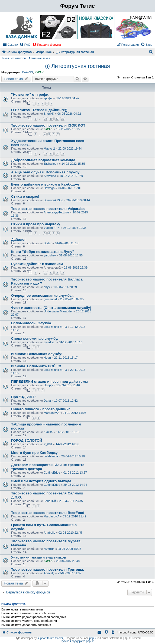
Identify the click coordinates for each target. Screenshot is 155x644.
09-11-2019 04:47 (68, 98)
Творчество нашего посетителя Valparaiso (48, 209)
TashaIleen (51, 164)
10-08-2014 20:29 (65, 287)
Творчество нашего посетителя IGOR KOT (48, 125)
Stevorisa (50, 176)
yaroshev (50, 255)
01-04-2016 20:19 (67, 243)
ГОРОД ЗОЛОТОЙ (27, 440)
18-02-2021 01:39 (71, 176)
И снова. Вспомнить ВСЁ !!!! (36, 366)
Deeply (48, 385)
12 (46, 154)
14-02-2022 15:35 (73, 164)
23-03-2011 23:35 (71, 501)
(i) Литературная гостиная (77, 66)
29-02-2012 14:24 (75, 485)
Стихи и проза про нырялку (36, 224)
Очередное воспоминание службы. (42, 295)
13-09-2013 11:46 (68, 385)
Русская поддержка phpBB (77, 641)
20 (57, 119)
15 (63, 154)
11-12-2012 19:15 (68, 432)
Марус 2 (49, 148)
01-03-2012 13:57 (75, 473)
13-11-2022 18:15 (68, 129)
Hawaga (49, 188)
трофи (48, 98)
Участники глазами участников (39, 557)
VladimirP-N (52, 228)
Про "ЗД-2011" (24, 397)
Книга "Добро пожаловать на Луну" (43, 252)
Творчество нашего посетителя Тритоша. (48, 569)
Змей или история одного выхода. (42, 481)
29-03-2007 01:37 (70, 573)
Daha (47, 401)
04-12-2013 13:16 (71, 342)
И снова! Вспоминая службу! (37, 354)
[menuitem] (25, 45)
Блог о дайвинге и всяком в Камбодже (45, 184)
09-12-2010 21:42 (74, 516)
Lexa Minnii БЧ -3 (55, 327)
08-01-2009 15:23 (70, 549)
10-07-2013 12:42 (66, 401)
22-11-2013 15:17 (66, 358)
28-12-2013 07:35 (72, 299)
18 (46, 119)
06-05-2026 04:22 (69, 114)
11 (46, 273)
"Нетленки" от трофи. (30, 95)
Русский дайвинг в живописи (37, 264)
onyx (47, 287)
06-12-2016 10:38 (75, 228)
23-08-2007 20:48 (68, 561)
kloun (47, 358)
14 (57, 154)
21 (63, 119)
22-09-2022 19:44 (70, 148)
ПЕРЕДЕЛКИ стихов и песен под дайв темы (50, 382)
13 (51, 154)
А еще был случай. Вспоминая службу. (46, 172)
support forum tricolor (50, 638)
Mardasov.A (51, 413)
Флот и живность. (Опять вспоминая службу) (51, 308)
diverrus (49, 549)
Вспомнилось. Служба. (32, 323)
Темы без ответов (14, 58)
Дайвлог (19, 240)
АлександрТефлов (56, 212)
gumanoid (50, 299)
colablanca (51, 456)
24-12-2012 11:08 (74, 413)
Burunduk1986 (53, 200)
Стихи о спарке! (25, 196)
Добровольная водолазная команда (43, 160)
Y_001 (48, 444)
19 (51, 119)
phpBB (93, 638)
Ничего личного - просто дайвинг (41, 409)
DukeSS (27, 72)
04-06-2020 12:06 (70, 188)
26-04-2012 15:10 (73, 456)
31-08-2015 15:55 (71, 255)
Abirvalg (49, 573)
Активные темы (39, 58)
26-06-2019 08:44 (78, 200)
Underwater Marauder (58, 311)
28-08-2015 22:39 (76, 267)
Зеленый (50, 501)
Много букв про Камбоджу (34, 453)
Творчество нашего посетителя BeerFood (48, 513)
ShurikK (49, 114)
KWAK (39, 72)
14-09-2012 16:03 (67, 444)
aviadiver (50, 342)
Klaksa (48, 432)
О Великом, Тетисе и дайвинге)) (39, 110)
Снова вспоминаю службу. (35, 338)
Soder (48, 243)
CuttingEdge (52, 473)
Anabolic (49, 533)
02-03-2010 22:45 (70, 533)
